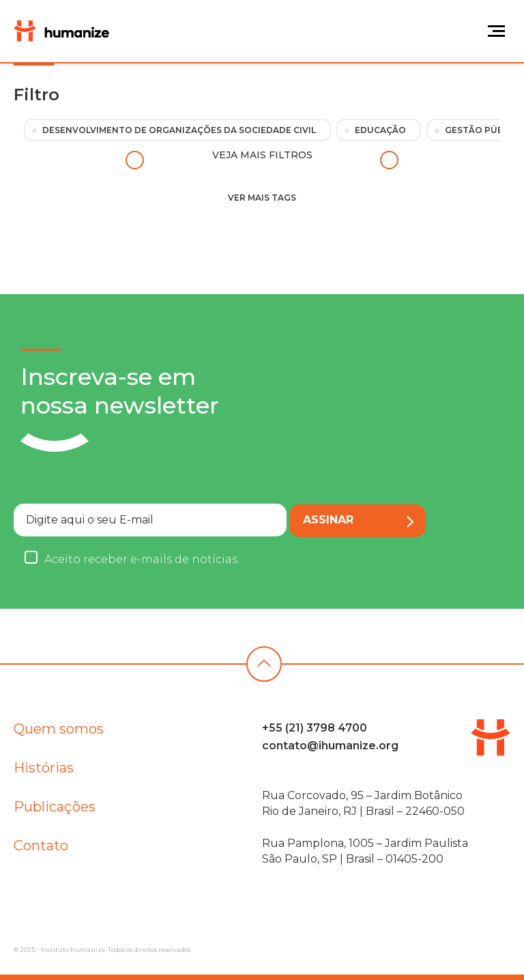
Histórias (44, 771)
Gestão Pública (484, 130)
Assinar (359, 520)
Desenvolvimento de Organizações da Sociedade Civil (179, 130)
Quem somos (59, 732)
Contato (41, 849)
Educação (380, 130)
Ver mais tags (262, 198)
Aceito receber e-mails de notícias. (142, 559)
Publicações (55, 810)
